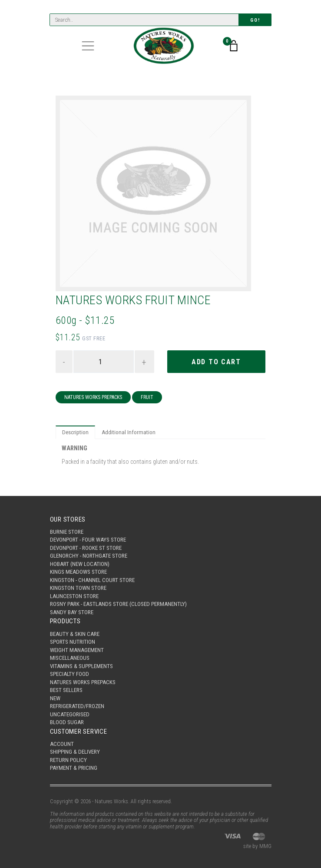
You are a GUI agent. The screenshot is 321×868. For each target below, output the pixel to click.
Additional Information (129, 432)
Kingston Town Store (78, 588)
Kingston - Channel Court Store (92, 580)
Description (75, 432)
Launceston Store (74, 596)
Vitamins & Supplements (81, 666)
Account (62, 744)
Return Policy (68, 760)
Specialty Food (69, 674)
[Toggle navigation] (88, 46)
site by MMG (257, 846)
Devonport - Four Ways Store (88, 540)
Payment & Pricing (74, 768)
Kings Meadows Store (78, 572)
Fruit (147, 397)
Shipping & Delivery (75, 752)
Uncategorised (70, 714)
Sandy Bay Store (72, 612)
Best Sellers (66, 690)
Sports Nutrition (73, 642)
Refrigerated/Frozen (77, 706)
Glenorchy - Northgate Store (89, 556)
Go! (255, 20)
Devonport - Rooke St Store (86, 548)
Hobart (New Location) (80, 564)
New (55, 698)
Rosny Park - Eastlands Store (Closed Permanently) (118, 604)
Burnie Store (67, 532)
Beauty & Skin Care (75, 634)
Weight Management (77, 650)
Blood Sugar (67, 722)
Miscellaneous (70, 658)
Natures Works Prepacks (93, 397)
